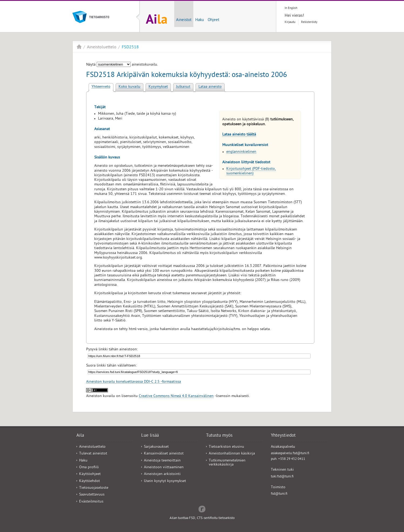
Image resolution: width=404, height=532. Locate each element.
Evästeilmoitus (91, 502)
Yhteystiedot (283, 436)
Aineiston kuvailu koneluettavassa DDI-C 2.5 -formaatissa (134, 382)
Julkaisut (183, 87)
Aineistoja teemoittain (162, 461)
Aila (79, 47)
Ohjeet (213, 20)
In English (291, 8)
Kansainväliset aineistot (164, 454)
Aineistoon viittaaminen (164, 468)
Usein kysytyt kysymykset (165, 481)
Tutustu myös (219, 436)
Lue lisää (150, 436)
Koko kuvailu (129, 87)
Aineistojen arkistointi (162, 474)
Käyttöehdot (90, 481)
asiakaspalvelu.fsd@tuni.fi (290, 454)
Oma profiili (89, 468)
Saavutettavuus (92, 495)
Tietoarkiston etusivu (226, 447)
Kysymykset (158, 87)
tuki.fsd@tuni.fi (282, 477)
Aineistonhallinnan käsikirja (232, 454)
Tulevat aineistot (93, 454)
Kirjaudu (290, 22)
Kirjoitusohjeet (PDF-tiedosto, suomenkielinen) (251, 171)
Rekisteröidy (309, 22)
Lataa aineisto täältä (239, 135)
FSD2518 (130, 48)
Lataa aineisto (210, 87)
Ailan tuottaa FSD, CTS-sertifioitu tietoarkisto (202, 518)
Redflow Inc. (202, 509)
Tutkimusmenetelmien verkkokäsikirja (227, 463)
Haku (200, 20)
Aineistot (184, 20)
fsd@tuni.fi (279, 494)
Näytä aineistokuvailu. (122, 65)
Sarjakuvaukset (156, 447)
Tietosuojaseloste (94, 488)
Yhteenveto (101, 87)
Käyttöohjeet (90, 474)
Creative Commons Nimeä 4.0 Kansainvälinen (176, 396)
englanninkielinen (241, 152)
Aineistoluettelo (102, 48)
